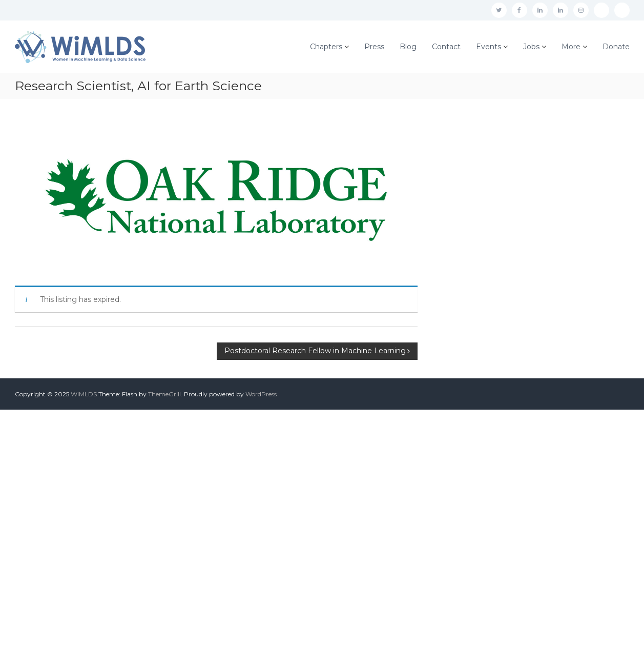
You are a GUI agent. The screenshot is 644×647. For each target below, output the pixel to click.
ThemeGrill (164, 394)
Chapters (326, 47)
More (571, 47)
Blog (408, 47)
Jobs (531, 47)
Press (374, 47)
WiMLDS (84, 394)
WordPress (261, 394)
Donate (616, 47)
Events (489, 47)
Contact (446, 47)
